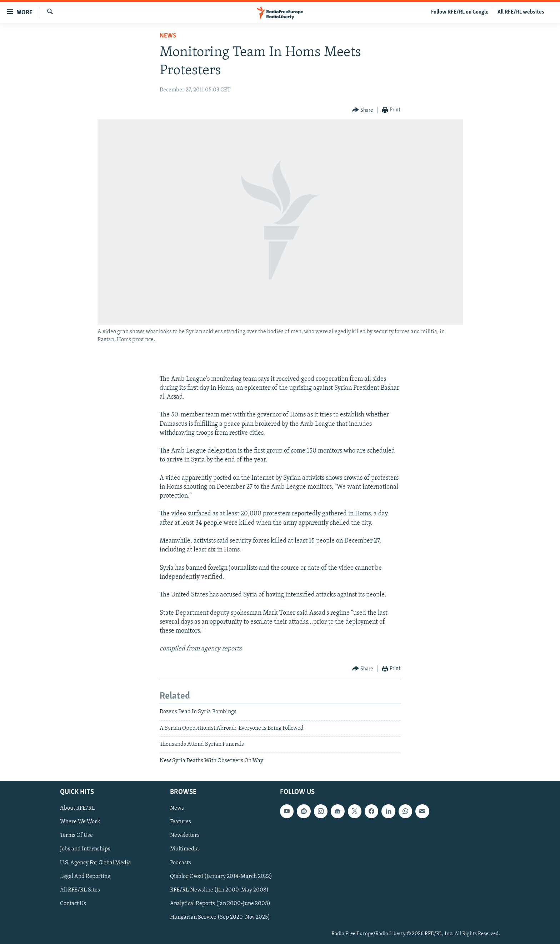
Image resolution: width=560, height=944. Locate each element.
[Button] (363, 110)
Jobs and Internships (85, 849)
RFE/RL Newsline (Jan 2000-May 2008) (219, 890)
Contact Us (73, 904)
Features (181, 822)
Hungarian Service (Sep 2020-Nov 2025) (220, 917)
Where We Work (80, 822)
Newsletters (185, 835)
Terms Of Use (76, 835)
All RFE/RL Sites (80, 890)
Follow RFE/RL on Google (460, 12)
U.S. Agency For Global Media (96, 863)
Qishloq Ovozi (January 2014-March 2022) (221, 876)
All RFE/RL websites (521, 12)
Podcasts (181, 863)
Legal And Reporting (85, 876)
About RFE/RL (77, 808)
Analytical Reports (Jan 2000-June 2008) (220, 904)
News (168, 36)
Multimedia (184, 849)
